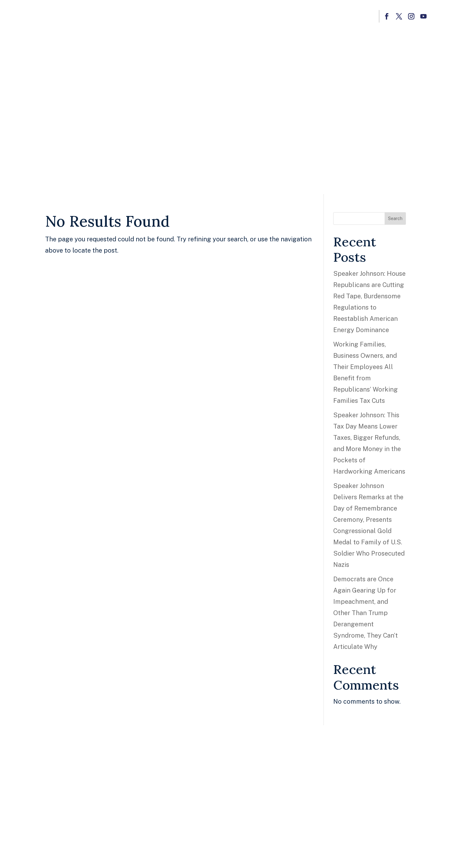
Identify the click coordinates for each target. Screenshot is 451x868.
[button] (387, 16)
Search (395, 218)
